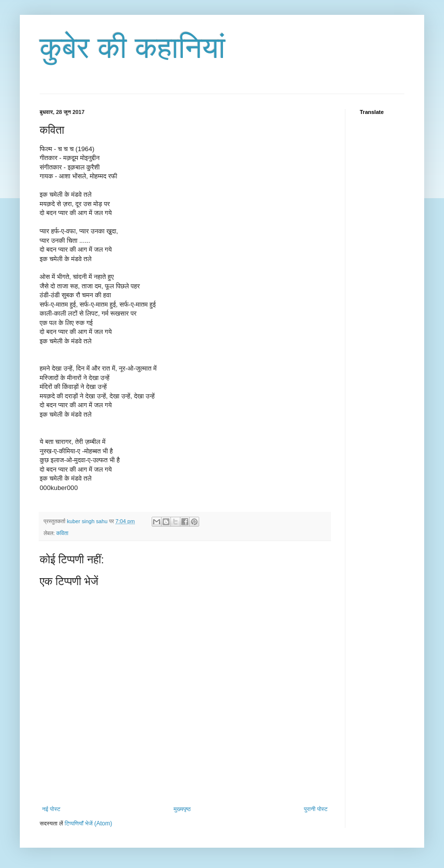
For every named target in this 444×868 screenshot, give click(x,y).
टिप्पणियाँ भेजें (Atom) (89, 823)
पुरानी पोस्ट (316, 809)
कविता (62, 533)
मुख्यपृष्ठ (182, 809)
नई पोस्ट (51, 809)
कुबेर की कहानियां (133, 48)
